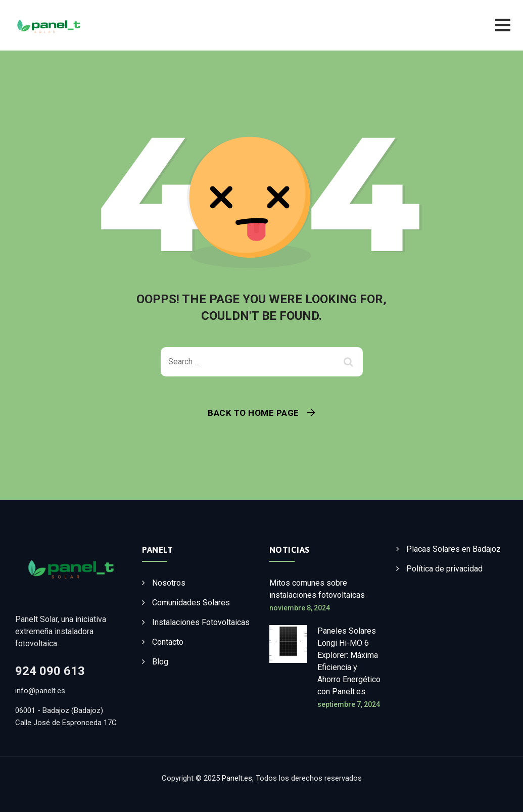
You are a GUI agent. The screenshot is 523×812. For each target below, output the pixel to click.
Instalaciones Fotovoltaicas (201, 622)
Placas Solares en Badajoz (454, 549)
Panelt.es (237, 778)
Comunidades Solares (191, 603)
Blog (160, 662)
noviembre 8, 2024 (300, 608)
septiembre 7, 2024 (349, 704)
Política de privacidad (444, 569)
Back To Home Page (253, 413)
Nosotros (169, 583)
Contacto (168, 642)
